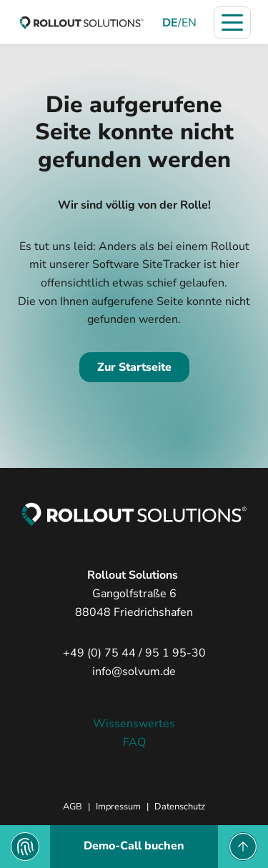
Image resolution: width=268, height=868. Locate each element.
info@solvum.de (134, 672)
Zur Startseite (134, 367)
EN (189, 23)
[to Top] (243, 847)
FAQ (134, 742)
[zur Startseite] (81, 22)
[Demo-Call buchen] (134, 847)
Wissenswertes (134, 724)
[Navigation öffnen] (232, 23)
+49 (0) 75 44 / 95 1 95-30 (134, 653)
